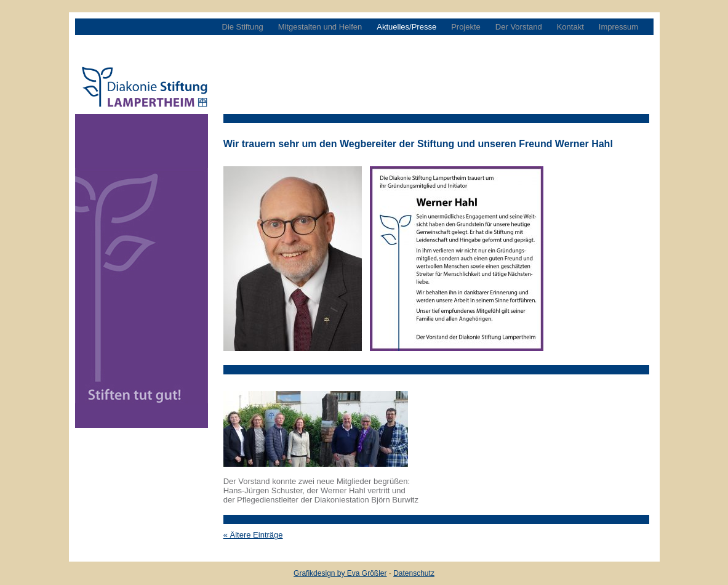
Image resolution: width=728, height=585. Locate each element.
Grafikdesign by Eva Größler (340, 573)
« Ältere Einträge (253, 535)
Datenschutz (414, 573)
